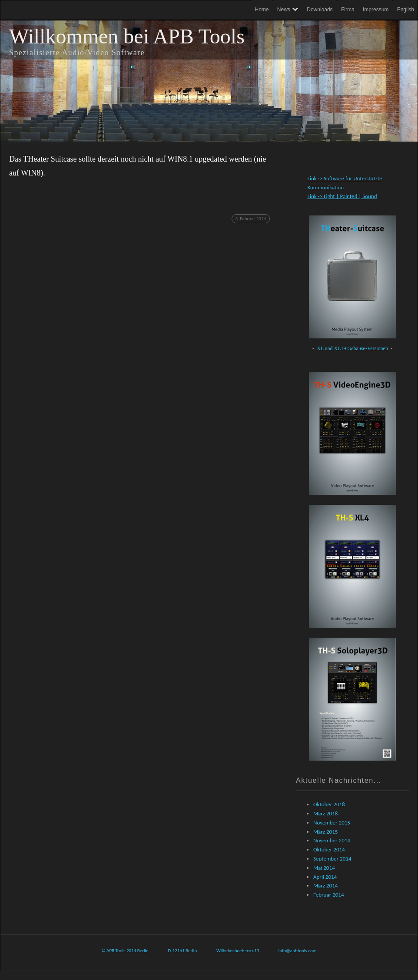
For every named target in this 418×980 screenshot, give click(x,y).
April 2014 (325, 877)
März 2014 (325, 886)
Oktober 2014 (329, 849)
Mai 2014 (324, 868)
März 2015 (325, 832)
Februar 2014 (329, 895)
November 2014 (332, 840)
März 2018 (325, 813)
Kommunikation (325, 187)
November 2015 (332, 823)
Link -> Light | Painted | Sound (342, 196)
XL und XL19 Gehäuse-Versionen (353, 348)
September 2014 (332, 859)
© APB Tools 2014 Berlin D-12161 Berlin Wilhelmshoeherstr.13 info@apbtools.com (209, 951)
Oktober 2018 (329, 804)
